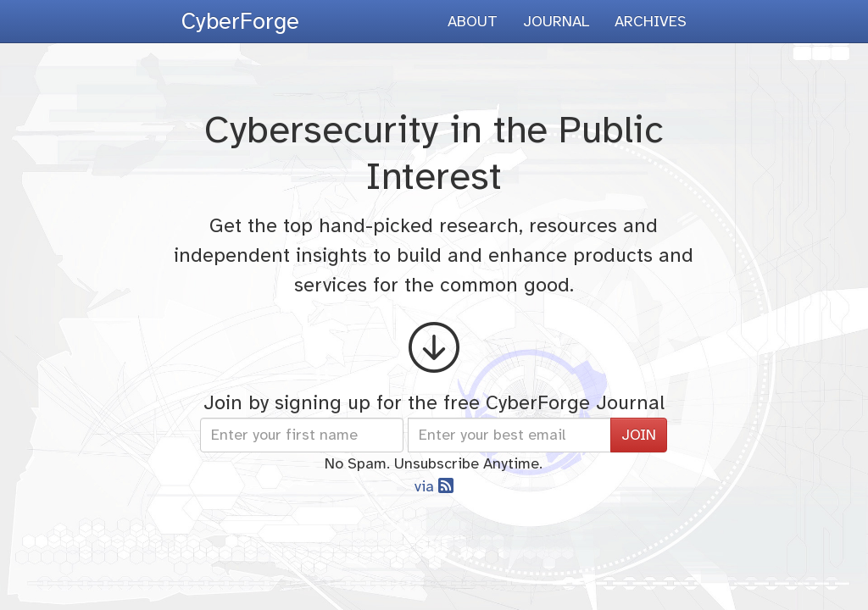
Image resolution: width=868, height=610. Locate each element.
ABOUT (473, 21)
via (434, 486)
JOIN (639, 435)
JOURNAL (556, 21)
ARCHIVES (651, 21)
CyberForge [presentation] (240, 21)
